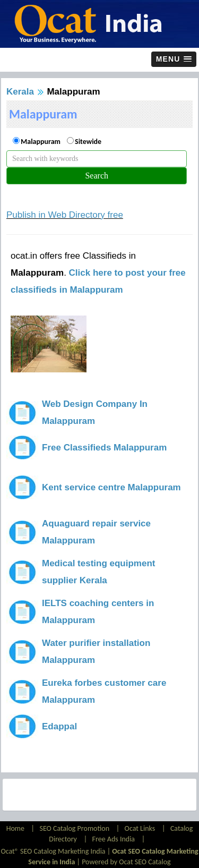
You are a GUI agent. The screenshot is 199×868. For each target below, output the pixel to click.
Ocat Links (140, 828)
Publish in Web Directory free (65, 215)
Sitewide (88, 142)
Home (16, 828)
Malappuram (41, 142)
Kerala (20, 92)
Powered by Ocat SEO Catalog (126, 862)
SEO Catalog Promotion (75, 828)
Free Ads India (114, 839)
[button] (174, 59)
